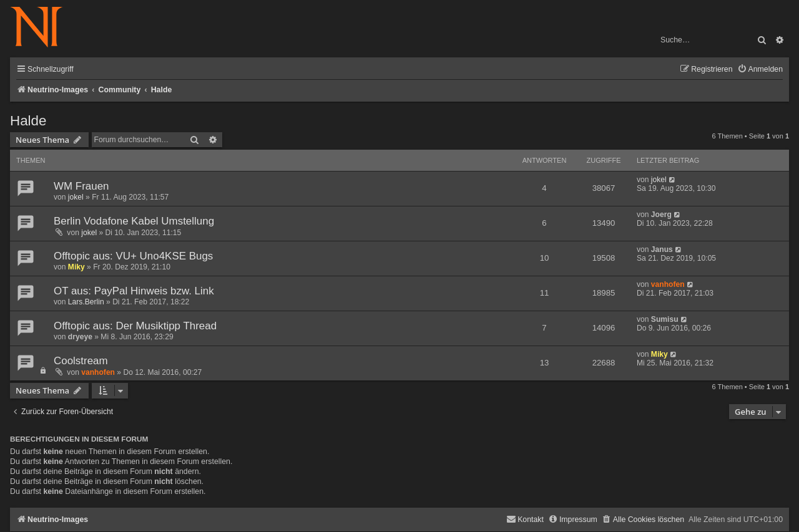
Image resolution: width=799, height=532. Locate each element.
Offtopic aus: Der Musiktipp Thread (135, 326)
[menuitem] (760, 70)
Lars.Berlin (86, 302)
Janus (662, 249)
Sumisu (665, 319)
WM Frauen (81, 186)
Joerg (661, 215)
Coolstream (81, 361)
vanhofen (668, 284)
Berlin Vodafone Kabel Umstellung (134, 221)
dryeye (80, 337)
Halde (28, 121)
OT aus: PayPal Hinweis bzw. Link (134, 291)
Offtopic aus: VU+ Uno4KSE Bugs (133, 256)
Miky (76, 267)
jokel (76, 197)
